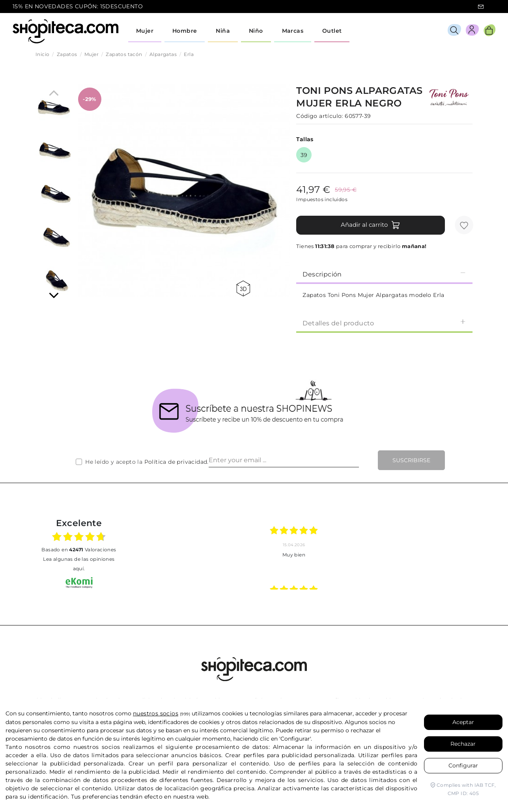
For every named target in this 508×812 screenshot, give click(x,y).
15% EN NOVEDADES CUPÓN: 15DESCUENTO (78, 6)
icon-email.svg (481, 7)
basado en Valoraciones (79, 550)
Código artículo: (319, 116)
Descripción (384, 274)
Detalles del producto (384, 323)
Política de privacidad (176, 462)
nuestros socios (156, 713)
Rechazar (463, 744)
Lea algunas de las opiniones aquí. (79, 564)
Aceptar (463, 722)
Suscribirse (411, 460)
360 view (243, 288)
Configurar (463, 765)
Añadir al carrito (371, 225)
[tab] (384, 274)
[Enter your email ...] (284, 460)
